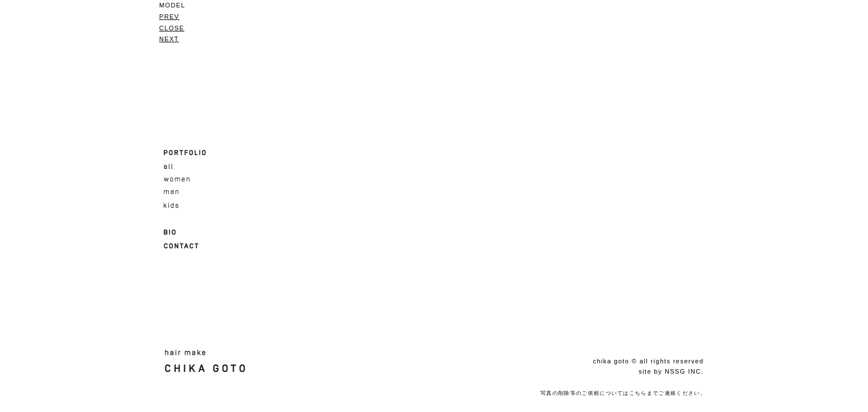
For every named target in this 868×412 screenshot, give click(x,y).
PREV (169, 17)
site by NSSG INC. (671, 371)
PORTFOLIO (185, 153)
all (168, 167)
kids (171, 205)
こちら (638, 393)
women (177, 180)
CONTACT (181, 246)
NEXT (169, 39)
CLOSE (172, 28)
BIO (170, 232)
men (171, 192)
